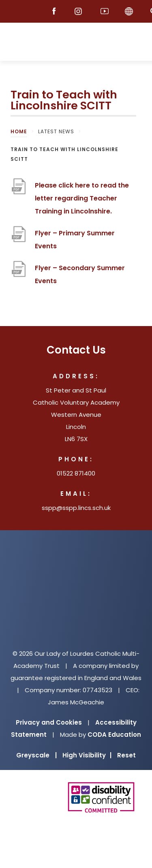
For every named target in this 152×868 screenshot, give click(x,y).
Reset (126, 755)
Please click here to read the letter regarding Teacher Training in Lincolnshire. (82, 198)
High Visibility (87, 755)
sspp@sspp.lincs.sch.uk (76, 508)
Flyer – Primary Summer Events (75, 240)
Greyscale (36, 755)
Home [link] (19, 131)
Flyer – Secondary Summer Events (80, 274)
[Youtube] (105, 12)
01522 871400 (76, 473)
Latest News (56, 131)
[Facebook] (56, 12)
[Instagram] (80, 12)
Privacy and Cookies (49, 722)
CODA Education (114, 735)
